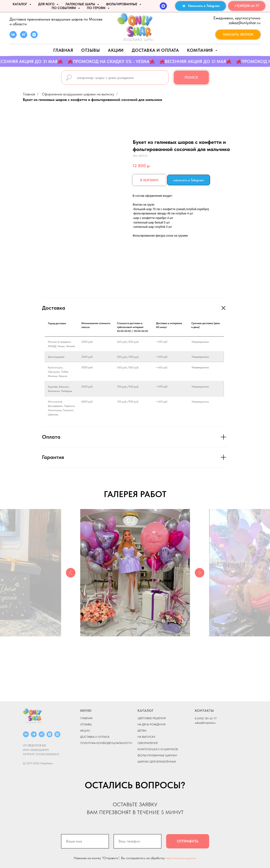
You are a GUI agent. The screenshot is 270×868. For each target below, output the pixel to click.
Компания (201, 50)
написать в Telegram (189, 180)
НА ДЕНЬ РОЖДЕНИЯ (151, 724)
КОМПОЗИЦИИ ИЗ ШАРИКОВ (158, 749)
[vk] (13, 37)
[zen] (34, 37)
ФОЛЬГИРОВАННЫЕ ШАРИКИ (157, 755)
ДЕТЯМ (142, 731)
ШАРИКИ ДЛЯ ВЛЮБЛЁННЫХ (157, 762)
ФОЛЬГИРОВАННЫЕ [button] (122, 4)
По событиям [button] (64, 8)
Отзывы (90, 50)
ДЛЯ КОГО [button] (47, 4)
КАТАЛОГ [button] (20, 4)
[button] (238, 35)
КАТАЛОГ (146, 711)
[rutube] (24, 37)
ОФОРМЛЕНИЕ (148, 743)
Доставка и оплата (155, 50)
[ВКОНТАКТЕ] (26, 734)
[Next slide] (200, 573)
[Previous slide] (71, 573)
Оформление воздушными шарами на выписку (78, 94)
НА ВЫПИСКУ (146, 737)
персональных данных (181, 858)
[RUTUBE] (42, 734)
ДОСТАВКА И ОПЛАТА (95, 737)
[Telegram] (34, 734)
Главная (63, 50)
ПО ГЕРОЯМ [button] (97, 8)
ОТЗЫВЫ (86, 724)
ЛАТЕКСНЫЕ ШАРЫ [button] (81, 4)
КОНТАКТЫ (204, 711)
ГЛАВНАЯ (86, 718)
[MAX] (163, 6)
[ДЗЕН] (50, 734)
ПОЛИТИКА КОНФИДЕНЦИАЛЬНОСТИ (106, 743)
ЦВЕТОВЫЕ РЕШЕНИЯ (152, 718)
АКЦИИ (116, 50)
